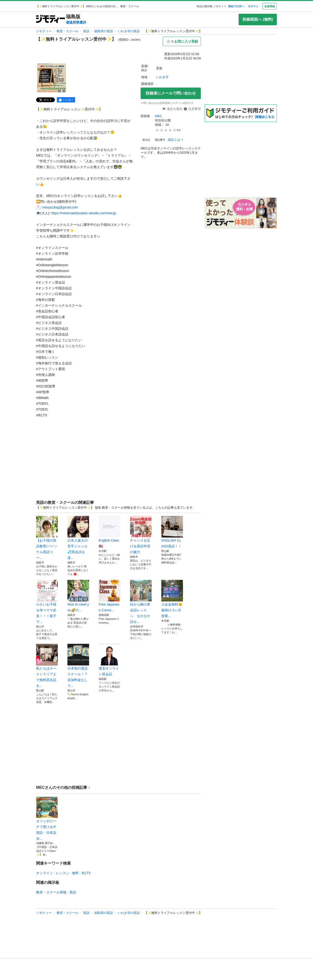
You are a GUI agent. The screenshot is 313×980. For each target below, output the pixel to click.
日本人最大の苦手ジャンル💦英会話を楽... (78, 538)
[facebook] (66, 100)
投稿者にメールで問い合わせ (171, 93)
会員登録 (270, 6)
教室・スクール (68, 31)
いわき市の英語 (129, 31)
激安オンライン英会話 (110, 660)
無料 (75, 873)
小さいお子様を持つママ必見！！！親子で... (47, 602)
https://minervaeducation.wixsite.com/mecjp (84, 213)
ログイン (253, 6)
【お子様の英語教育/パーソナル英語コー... (47, 538)
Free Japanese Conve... (110, 596)
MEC (159, 116)
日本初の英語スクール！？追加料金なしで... (78, 666)
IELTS (86, 873)
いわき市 (162, 77)
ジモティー (44, 31)
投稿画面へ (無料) (258, 19)
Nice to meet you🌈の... (78, 596)
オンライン (45, 873)
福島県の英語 (104, 31)
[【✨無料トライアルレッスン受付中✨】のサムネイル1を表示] (52, 78)
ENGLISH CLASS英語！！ (172, 532)
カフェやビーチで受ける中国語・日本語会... (47, 818)
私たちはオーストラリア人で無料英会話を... (47, 666)
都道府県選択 (76, 22)
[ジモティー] (51, 19)
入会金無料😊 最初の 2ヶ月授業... (172, 599)
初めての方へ (236, 6)
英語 (86, 31)
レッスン (63, 873)
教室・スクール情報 (51, 892)
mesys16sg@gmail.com (60, 207)
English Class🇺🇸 (110, 532)
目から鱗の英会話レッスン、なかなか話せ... (141, 602)
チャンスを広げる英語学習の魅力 (141, 535)
